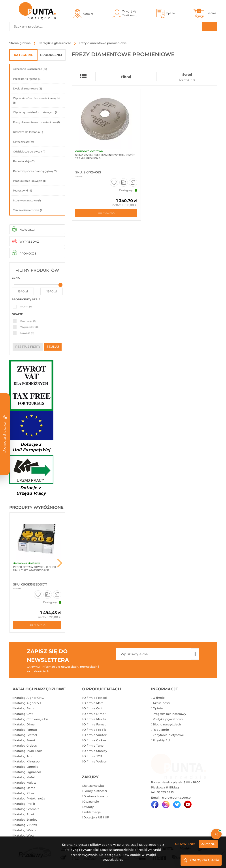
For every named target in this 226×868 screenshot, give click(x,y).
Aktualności (161, 703)
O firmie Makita (95, 719)
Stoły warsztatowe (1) (27, 200)
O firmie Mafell (94, 703)
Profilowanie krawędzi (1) (29, 181)
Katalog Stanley (26, 820)
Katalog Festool (26, 735)
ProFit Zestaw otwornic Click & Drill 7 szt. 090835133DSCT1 (36, 569)
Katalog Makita (25, 783)
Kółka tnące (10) (23, 142)
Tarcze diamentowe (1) (28, 210)
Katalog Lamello (26, 767)
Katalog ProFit (25, 804)
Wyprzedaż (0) (29, 327)
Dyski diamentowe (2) (27, 88)
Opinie (158, 708)
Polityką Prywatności (82, 850)
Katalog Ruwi (24, 814)
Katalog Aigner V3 (28, 703)
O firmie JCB (93, 756)
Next (60, 563)
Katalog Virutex (26, 825)
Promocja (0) (28, 321)
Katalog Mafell (25, 777)
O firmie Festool (95, 698)
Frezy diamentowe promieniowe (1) (36, 122)
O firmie (159, 698)
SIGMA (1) (26, 307)
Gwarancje (91, 801)
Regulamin (161, 730)
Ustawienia (185, 844)
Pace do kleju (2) (24, 161)
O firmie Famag (95, 724)
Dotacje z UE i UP (96, 817)
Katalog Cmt (24, 714)
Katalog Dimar (25, 724)
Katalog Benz (24, 708)
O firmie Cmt (93, 708)
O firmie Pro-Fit (95, 730)
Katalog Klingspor (27, 761)
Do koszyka (37, 625)
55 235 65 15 (165, 792)
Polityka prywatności (168, 719)
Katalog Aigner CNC (29, 698)
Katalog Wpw (24, 835)
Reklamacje (92, 812)
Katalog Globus (26, 745)
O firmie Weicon (95, 761)
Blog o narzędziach (167, 724)
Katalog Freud (25, 740)
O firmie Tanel (94, 745)
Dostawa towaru (96, 796)
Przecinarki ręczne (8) (27, 79)
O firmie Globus (95, 740)
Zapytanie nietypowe (168, 735)
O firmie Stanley (95, 751)
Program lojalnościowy (169, 714)
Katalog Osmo (25, 788)
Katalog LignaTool (28, 772)
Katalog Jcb (23, 756)
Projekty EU (161, 740)
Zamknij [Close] (208, 844)
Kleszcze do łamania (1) (28, 132)
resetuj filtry (28, 347)
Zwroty (89, 807)
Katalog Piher (24, 793)
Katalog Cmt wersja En (31, 719)
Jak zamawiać (94, 786)
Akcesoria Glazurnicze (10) (30, 69)
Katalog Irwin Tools (28, 751)
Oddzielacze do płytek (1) (29, 151)
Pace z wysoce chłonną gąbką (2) (35, 171)
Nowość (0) (27, 333)
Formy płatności (95, 791)
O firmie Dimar (94, 714)
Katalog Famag (26, 730)
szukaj (53, 347)
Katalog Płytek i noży (30, 798)
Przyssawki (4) (23, 191)
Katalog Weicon (26, 830)
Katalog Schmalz (27, 809)
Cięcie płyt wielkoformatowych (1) (35, 112)
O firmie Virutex (95, 735)
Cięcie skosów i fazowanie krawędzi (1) (36, 100)
